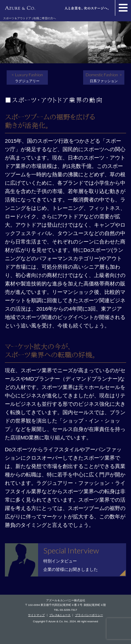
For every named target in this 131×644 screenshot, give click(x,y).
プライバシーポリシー (89, 615)
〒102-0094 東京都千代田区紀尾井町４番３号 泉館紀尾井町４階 (65, 605)
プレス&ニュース (60, 615)
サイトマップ (36, 615)
